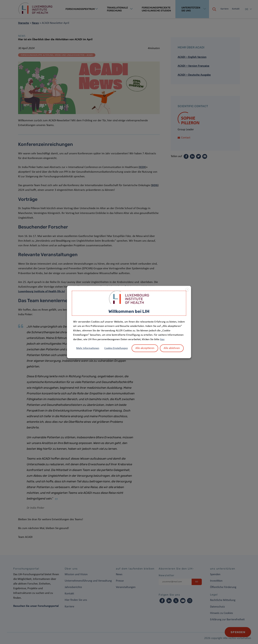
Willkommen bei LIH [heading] (129, 311)
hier (162, 339)
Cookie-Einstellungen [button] (116, 348)
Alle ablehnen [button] (172, 348)
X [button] (187, 290)
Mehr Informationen (88, 348)
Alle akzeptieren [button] (145, 348)
